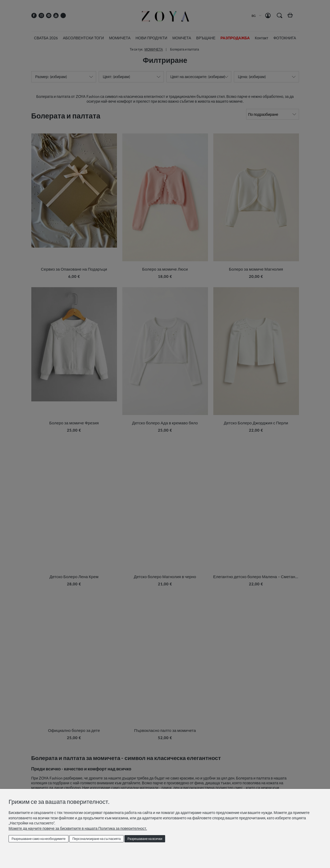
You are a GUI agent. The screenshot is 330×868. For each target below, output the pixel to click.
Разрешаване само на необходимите (39, 839)
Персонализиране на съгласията (96, 839)
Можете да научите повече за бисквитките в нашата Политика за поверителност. (78, 828)
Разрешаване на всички (145, 839)
